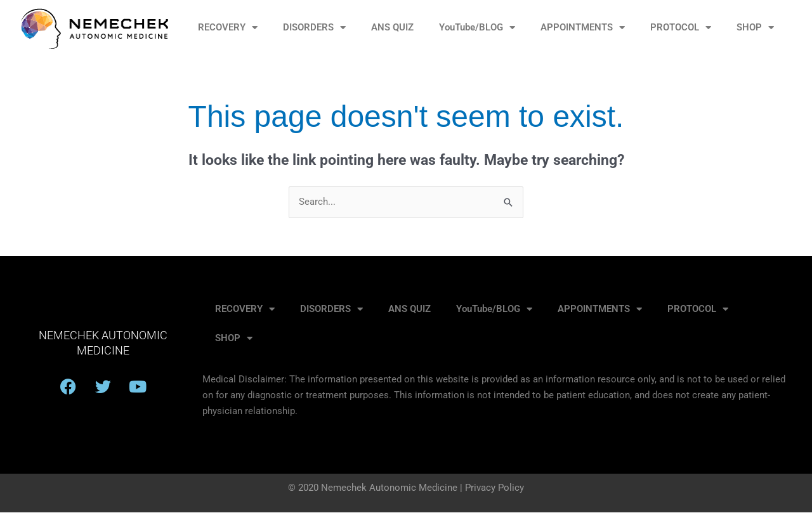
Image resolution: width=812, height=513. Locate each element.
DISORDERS (314, 28)
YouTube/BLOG (477, 28)
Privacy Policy (494, 488)
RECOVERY (228, 28)
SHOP (755, 28)
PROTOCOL (681, 28)
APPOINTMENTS (583, 28)
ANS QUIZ (392, 27)
